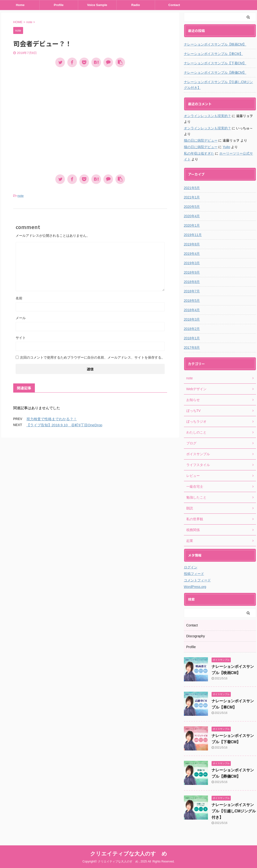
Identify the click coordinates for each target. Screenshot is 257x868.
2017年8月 (192, 348)
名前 (19, 298)
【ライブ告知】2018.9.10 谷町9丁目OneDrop (64, 425)
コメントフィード (197, 580)
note (21, 196)
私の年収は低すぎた (199, 153)
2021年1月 (192, 197)
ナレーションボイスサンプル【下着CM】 (215, 63)
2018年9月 (192, 272)
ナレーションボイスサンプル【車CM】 (213, 54)
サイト (21, 338)
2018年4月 (192, 310)
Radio (136, 5)
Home (20, 5)
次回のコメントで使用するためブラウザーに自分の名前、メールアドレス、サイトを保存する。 (92, 357)
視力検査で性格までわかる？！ (52, 419)
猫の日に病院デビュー (201, 140)
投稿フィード (194, 574)
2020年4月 (192, 216)
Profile (59, 5)
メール (21, 318)
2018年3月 (192, 319)
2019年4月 (192, 254)
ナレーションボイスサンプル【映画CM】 (215, 44)
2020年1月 (192, 225)
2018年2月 (192, 329)
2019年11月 (193, 235)
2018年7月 (192, 291)
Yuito (226, 147)
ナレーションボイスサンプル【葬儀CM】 (215, 72)
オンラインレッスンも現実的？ (207, 116)
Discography (196, 636)
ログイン (191, 567)
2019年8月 (192, 244)
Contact (174, 5)
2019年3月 (192, 263)
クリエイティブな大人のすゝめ (129, 854)
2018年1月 (192, 338)
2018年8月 (192, 282)
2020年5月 (192, 207)
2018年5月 (192, 301)
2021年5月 (192, 188)
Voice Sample (97, 5)
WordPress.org (195, 587)
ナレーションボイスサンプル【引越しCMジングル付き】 (219, 85)
